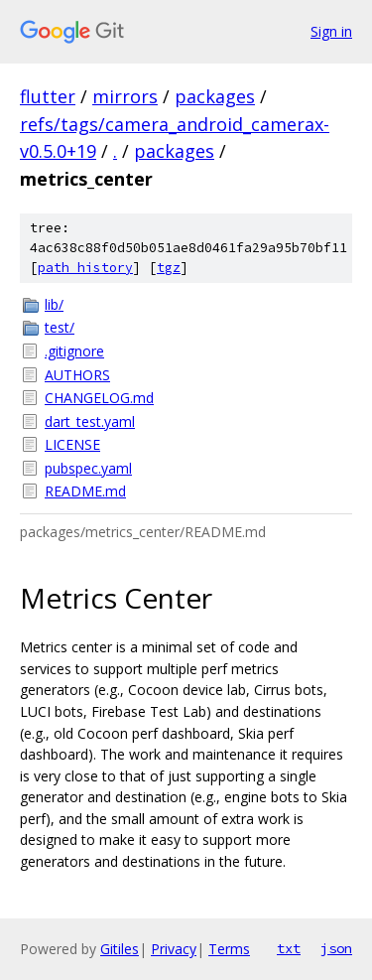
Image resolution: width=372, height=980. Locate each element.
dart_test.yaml (90, 421)
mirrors (125, 96)
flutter (48, 96)
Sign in (331, 31)
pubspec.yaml (88, 468)
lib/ (54, 304)
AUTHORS (77, 375)
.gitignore (74, 351)
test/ (60, 327)
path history (85, 268)
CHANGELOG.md (99, 398)
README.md (85, 491)
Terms (229, 949)
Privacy (174, 949)
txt (289, 948)
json (336, 948)
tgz (169, 268)
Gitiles (120, 949)
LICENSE (72, 444)
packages (215, 96)
